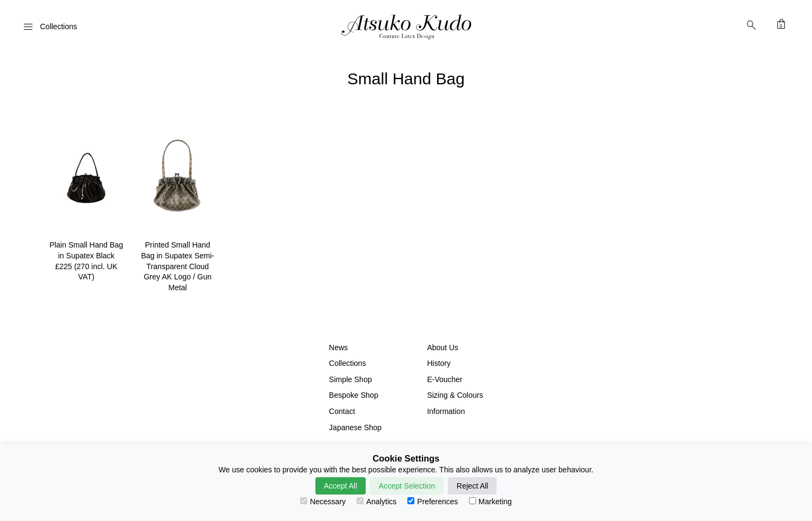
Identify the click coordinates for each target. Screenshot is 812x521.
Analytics (377, 502)
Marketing (490, 502)
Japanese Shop (355, 428)
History (439, 363)
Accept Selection (407, 486)
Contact (342, 411)
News (338, 348)
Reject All (472, 486)
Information (446, 411)
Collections (347, 363)
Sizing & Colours (455, 395)
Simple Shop (350, 379)
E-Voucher (444, 379)
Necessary (323, 502)
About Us (443, 348)
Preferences (433, 502)
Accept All (341, 486)
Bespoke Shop (354, 395)
